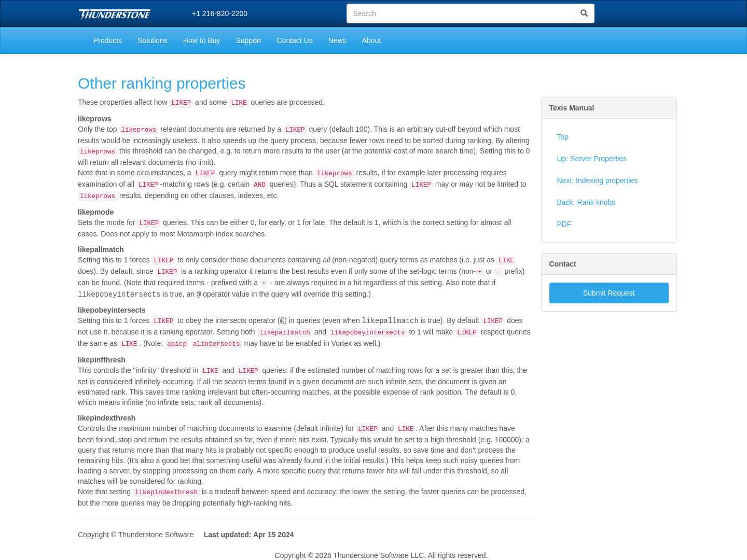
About (372, 40)
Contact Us (294, 40)
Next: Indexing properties (598, 180)
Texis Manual (572, 108)
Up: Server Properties (592, 159)
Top (563, 137)
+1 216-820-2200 (220, 13)
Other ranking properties (162, 83)
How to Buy (202, 40)
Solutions (153, 40)
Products (108, 40)
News (337, 40)
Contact (563, 264)
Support (248, 40)
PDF (564, 224)
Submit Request (609, 293)
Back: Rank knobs (586, 202)
